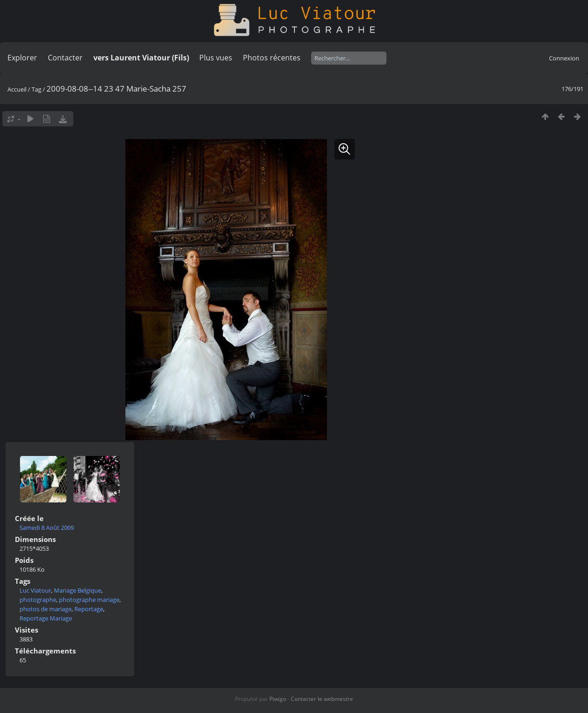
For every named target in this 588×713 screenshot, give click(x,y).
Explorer (22, 58)
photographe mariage (89, 600)
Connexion (564, 58)
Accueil (17, 89)
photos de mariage (46, 609)
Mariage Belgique (78, 590)
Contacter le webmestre (322, 699)
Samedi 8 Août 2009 (47, 528)
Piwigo (278, 699)
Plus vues (216, 58)
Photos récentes (272, 58)
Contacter (65, 58)
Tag (36, 89)
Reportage (89, 609)
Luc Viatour (35, 590)
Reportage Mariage (46, 618)
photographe (38, 600)
